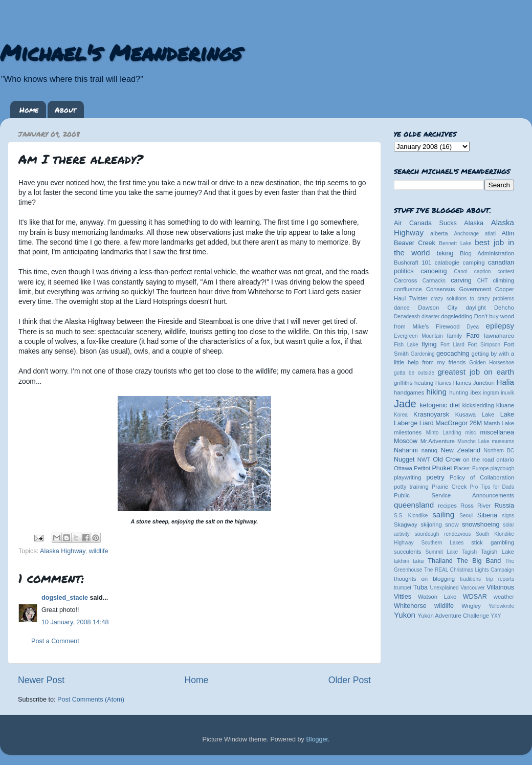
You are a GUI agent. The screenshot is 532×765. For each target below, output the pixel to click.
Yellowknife (501, 606)
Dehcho (504, 308)
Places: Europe (471, 468)
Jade (405, 404)
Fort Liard (452, 345)
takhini (401, 561)
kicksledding (478, 405)
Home (29, 110)
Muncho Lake (473, 441)
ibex (476, 392)
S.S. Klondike (411, 516)
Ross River (475, 506)
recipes (447, 506)
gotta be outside (414, 373)
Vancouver (472, 588)
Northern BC (499, 451)
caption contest (494, 271)
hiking (436, 392)
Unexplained (444, 588)
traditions (470, 579)
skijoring (431, 524)
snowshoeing (481, 524)
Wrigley (471, 606)
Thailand (440, 561)
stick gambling (493, 542)
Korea (401, 415)
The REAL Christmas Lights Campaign (469, 570)
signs (508, 516)
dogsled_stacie (65, 598)
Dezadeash (407, 316)
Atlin (508, 233)
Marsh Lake (499, 423)
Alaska (474, 223)
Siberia (487, 515)
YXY (496, 616)
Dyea (473, 327)
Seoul (466, 516)
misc (471, 433)
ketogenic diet (440, 405)
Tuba (420, 587)
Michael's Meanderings (121, 52)
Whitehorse (410, 606)
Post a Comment (55, 641)
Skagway (406, 524)
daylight (475, 308)
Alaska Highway (63, 551)
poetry (435, 477)
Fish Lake (406, 345)
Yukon (405, 615)
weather (504, 597)
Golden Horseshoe (492, 363)
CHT (483, 281)
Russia (505, 506)
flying (429, 344)
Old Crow (447, 460)
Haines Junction (474, 383)
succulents (408, 552)
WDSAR (475, 597)
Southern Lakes (443, 543)
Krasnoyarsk (431, 414)
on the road (478, 460)
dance (402, 308)
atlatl (490, 234)
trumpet (403, 588)
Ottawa (403, 468)
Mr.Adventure (438, 441)
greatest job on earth (476, 372)
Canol (460, 271)
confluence (408, 289)
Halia (505, 382)
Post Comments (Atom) (91, 700)
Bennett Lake (455, 243)
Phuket (442, 468)
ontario (505, 460)
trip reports (500, 579)
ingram (491, 393)
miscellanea (497, 432)
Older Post (350, 680)
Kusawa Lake (475, 414)
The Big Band (479, 561)
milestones (408, 432)
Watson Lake (437, 597)
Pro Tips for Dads (492, 487)
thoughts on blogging (424, 579)
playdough (502, 468)
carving (461, 280)
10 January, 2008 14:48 (75, 622)
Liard (427, 423)
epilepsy (500, 326)
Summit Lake (442, 552)
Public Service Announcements (454, 495)
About (65, 110)
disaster (430, 316)
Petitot (422, 468)
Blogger (317, 739)
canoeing (434, 271)
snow (452, 524)
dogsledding (457, 316)
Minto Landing (444, 433)
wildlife (99, 551)
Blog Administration (487, 253)
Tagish (469, 552)
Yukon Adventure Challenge (453, 616)
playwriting (408, 477)
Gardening (423, 354)
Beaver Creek (415, 243)
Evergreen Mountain (418, 336)
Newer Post (41, 680)
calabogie (447, 263)
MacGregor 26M (459, 423)
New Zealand (461, 450)
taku (418, 561)
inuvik (507, 393)
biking (445, 253)
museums (503, 441)
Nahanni (406, 450)
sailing (443, 515)
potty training (411, 487)
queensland (414, 505)
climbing (503, 280)
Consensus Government (459, 289)
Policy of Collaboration (482, 477)
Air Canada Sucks (425, 223)
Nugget (404, 460)
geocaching (453, 354)
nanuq (430, 450)
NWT (424, 460)
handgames (409, 392)
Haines (443, 383)
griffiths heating (414, 383)
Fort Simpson (484, 345)
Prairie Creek (449, 487)
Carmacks (434, 281)
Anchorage (466, 234)
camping (474, 263)
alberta (439, 233)
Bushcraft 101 (413, 263)
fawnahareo (499, 336)
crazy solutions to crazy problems (472, 299)
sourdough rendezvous (443, 534)
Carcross (405, 280)
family (455, 336)
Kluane (505, 405)
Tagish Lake (497, 552)
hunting (459, 392)
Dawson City (438, 308)
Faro (473, 336)
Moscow (406, 441)
